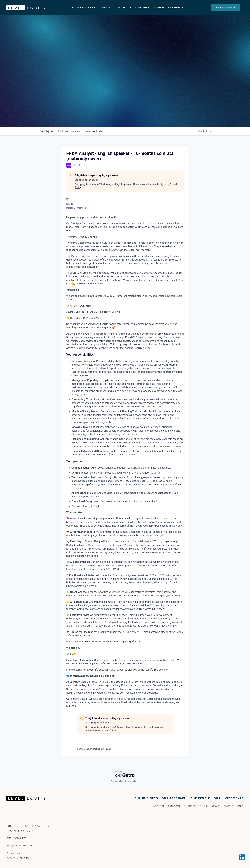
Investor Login (233, 806)
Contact (158, 806)
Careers (174, 806)
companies (69, 131)
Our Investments (169, 8)
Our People (140, 8)
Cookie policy (131, 781)
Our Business (84, 8)
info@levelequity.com (20, 845)
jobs (46, 131)
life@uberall (101, 670)
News (215, 806)
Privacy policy (117, 781)
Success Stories (195, 806)
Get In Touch (226, 8)
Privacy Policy (14, 853)
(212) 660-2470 (17, 838)
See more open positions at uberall (94, 749)
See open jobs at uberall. (87, 180)
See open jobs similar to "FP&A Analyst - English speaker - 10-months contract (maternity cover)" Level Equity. (126, 186)
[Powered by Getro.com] (125, 774)
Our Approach (113, 8)
